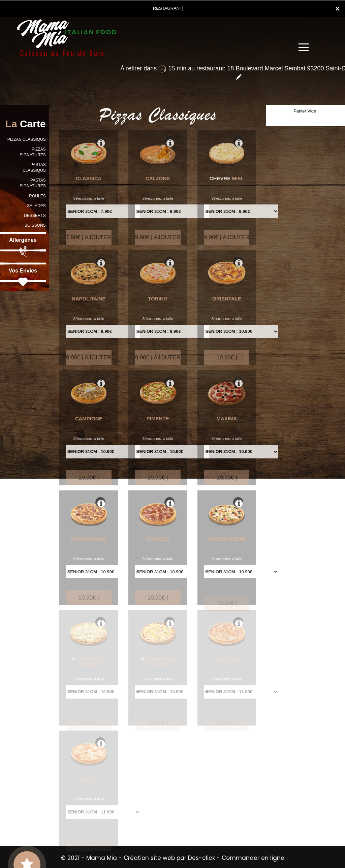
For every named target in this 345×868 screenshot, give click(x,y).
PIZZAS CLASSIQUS (27, 139)
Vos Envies (23, 278)
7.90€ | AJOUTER (89, 244)
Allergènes (23, 247)
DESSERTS (35, 216)
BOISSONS (35, 225)
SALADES (36, 206)
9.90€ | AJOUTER (158, 244)
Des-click (201, 858)
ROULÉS (37, 196)
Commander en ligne (253, 858)
